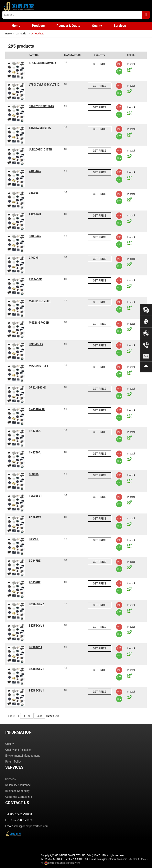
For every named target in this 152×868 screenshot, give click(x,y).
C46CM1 (34, 258)
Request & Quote (68, 26)
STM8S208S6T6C (40, 128)
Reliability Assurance (18, 785)
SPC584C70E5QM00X (43, 63)
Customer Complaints (19, 797)
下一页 (27, 716)
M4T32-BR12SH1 (40, 301)
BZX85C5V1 (36, 669)
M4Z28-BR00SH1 (40, 323)
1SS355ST (35, 496)
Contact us (19, 34)
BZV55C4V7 (36, 604)
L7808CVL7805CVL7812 (44, 85)
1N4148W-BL (37, 409)
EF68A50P (35, 279)
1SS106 (34, 474)
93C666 (34, 193)
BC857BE (35, 582)
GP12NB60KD (38, 388)
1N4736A (35, 431)
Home (16, 26)
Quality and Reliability (18, 750)
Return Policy (13, 762)
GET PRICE (100, 64)
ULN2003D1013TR (40, 150)
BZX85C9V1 (36, 691)
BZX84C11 (36, 647)
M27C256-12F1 (39, 366)
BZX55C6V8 (36, 626)
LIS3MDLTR (36, 344)
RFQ (119, 71)
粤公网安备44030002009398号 (64, 863)
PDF (119, 64)
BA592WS (35, 517)
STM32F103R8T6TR (42, 106)
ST (66, 63)
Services (120, 26)
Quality (97, 26)
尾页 (40, 716)
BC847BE (35, 561)
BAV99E (34, 539)
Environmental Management (22, 756)
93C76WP (35, 214)
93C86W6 (35, 236)
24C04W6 (35, 171)
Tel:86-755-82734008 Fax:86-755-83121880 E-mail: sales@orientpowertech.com (95, 861)
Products (38, 26)
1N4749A (35, 452)
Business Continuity (17, 791)
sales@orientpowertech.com (31, 826)
